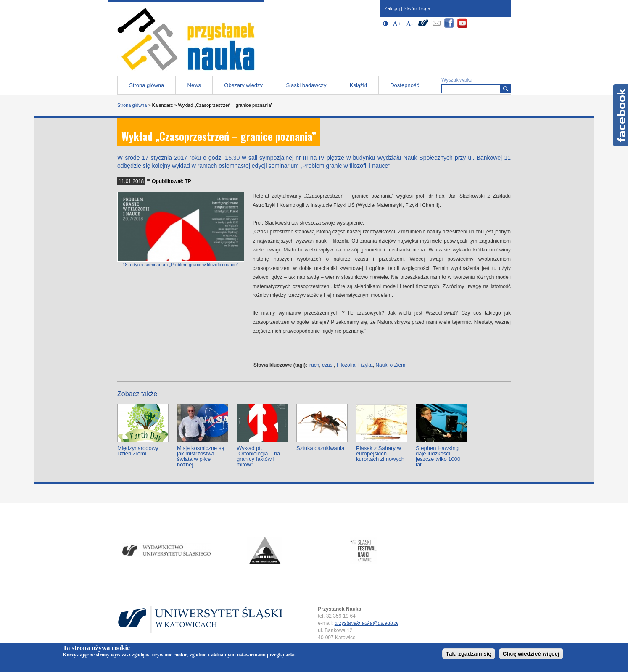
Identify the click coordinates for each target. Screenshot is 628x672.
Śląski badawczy (306, 85)
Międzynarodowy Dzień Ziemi (138, 451)
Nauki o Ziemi (391, 365)
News (194, 85)
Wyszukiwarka (457, 80)
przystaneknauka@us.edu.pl (367, 623)
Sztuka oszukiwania (320, 448)
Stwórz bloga (417, 8)
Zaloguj (392, 8)
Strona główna (146, 85)
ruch (314, 365)
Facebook (621, 115)
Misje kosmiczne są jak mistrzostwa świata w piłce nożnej (201, 456)
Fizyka (365, 365)
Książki (358, 85)
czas (327, 365)
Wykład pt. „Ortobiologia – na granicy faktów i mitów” (258, 456)
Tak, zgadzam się (469, 654)
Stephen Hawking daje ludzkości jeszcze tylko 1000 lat (438, 456)
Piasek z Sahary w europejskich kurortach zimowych (380, 454)
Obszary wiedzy (243, 85)
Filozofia (346, 365)
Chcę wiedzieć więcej (531, 654)
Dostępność (405, 85)
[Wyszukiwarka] (505, 89)
